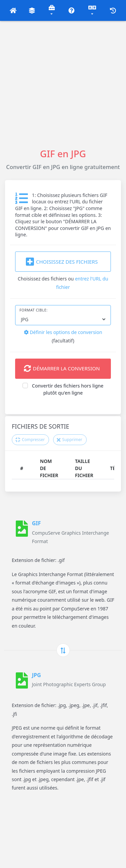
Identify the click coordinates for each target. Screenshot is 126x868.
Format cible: (34, 310)
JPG (36, 675)
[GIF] (22, 532)
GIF (36, 523)
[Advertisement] (63, 84)
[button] (13, 10)
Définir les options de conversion (63, 332)
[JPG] (22, 680)
